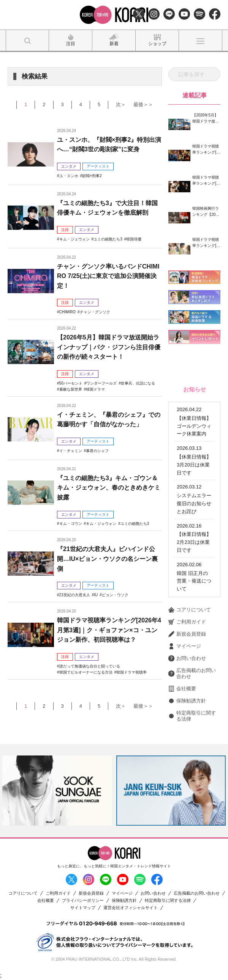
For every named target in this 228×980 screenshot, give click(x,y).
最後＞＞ (143, 104)
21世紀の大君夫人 (75, 595)
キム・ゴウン (71, 524)
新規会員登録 (187, 634)
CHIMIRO (67, 312)
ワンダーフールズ (101, 383)
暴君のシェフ (97, 451)
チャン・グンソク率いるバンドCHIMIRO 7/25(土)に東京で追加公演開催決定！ (108, 276)
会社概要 (182, 689)
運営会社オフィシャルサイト (131, 908)
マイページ (185, 646)
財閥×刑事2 (92, 176)
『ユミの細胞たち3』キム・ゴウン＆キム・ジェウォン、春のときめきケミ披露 (109, 488)
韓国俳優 (134, 239)
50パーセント (71, 383)
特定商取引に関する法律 (192, 716)
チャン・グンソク (95, 312)
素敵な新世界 (71, 389)
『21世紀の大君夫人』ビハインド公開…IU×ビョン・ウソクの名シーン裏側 (107, 559)
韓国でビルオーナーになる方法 (86, 672)
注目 (65, 230)
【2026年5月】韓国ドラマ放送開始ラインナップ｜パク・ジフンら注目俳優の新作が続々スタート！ (109, 347)
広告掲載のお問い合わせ (192, 673)
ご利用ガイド (187, 622)
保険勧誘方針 (187, 701)
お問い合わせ (187, 658)
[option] (57, 790)
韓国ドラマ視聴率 (131, 672)
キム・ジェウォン (74, 239)
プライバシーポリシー (83, 901)
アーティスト (98, 166)
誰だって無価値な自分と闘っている (90, 666)
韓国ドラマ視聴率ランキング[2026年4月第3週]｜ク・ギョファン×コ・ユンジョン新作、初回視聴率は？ (109, 630)
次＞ (121, 104)
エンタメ (69, 166)
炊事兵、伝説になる (138, 383)
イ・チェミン (71, 451)
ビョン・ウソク (115, 595)
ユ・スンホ (69, 176)
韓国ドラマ (95, 389)
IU (96, 595)
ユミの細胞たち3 (108, 239)
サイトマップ (83, 908)
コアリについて (190, 610)
